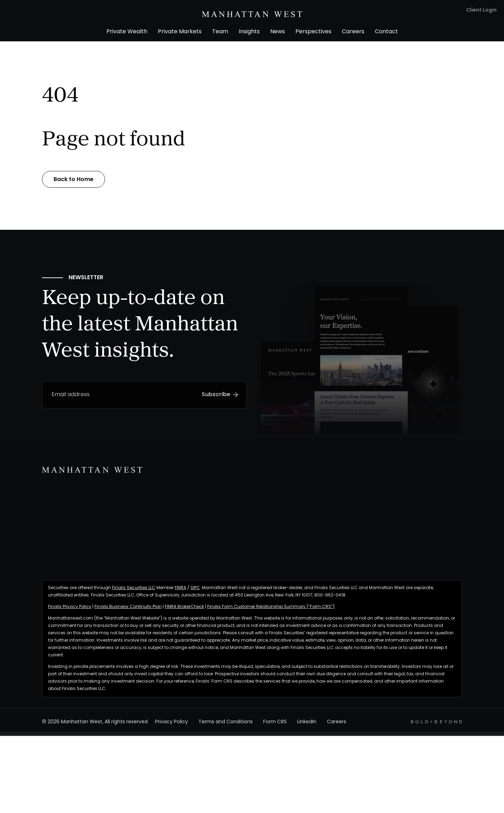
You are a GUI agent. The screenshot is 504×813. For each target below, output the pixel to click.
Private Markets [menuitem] (180, 32)
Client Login (481, 10)
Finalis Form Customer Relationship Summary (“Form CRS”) (271, 610)
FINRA (180, 591)
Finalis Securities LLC (134, 591)
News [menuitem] (278, 32)
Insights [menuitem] (249, 32)
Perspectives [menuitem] (313, 32)
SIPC (195, 591)
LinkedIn (307, 726)
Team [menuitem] (220, 32)
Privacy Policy (171, 726)
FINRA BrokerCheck (184, 610)
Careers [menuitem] (353, 32)
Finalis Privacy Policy (70, 610)
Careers (337, 726)
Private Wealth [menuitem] (127, 32)
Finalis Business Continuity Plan (128, 610)
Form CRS (275, 726)
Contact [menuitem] (386, 32)
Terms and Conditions (226, 726)
